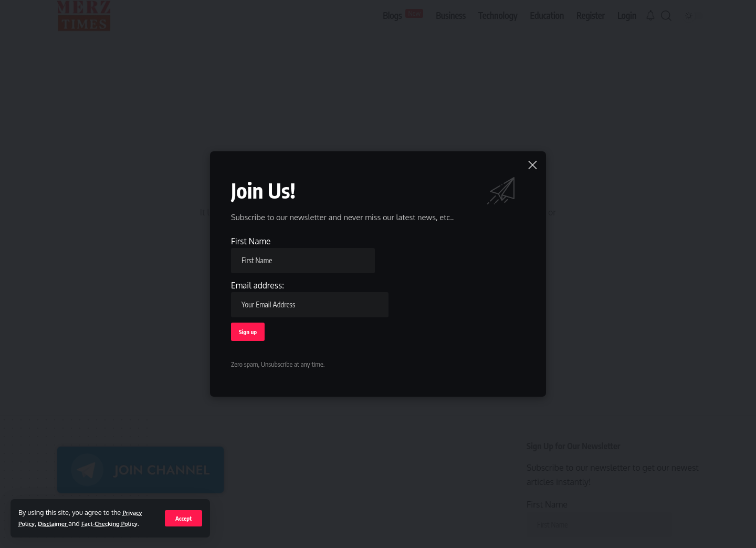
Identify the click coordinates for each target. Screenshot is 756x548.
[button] (183, 512)
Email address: (311, 297)
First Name (304, 253)
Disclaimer (59, 512)
